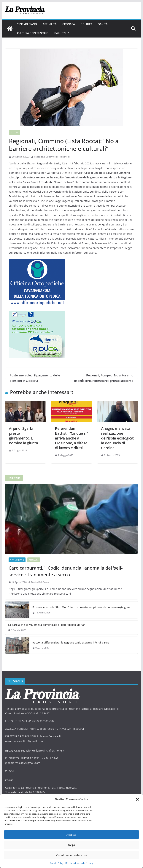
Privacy (10, 770)
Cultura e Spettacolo (33, 33)
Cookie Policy (57, 863)
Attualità (50, 24)
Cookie (9, 780)
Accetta (71, 835)
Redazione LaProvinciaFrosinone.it (52, 157)
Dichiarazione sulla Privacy (79, 863)
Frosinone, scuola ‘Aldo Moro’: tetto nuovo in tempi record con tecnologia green (82, 607)
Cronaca (69, 24)
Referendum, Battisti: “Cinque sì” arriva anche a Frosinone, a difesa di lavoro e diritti (71, 438)
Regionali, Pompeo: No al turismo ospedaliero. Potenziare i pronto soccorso (106, 378)
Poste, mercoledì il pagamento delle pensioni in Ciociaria (33, 378)
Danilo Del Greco (40, 582)
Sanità (103, 24)
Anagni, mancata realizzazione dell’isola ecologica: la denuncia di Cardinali (118, 438)
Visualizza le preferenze (71, 855)
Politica (87, 24)
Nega (71, 845)
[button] (137, 799)
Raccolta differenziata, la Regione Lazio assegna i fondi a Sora (71, 642)
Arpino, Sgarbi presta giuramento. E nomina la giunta (23, 436)
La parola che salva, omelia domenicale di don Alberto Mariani (47, 625)
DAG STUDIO (37, 792)
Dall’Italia (62, 33)
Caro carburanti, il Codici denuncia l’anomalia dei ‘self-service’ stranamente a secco (66, 571)
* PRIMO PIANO (27, 24)
